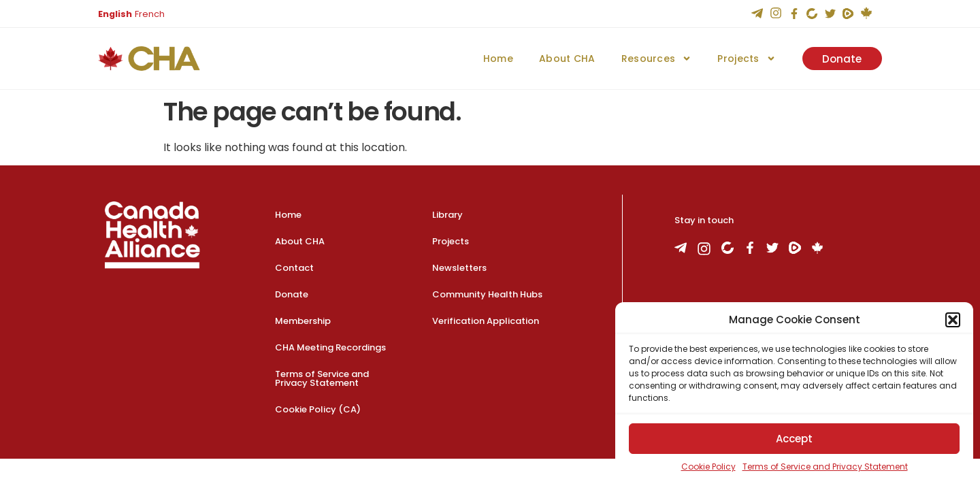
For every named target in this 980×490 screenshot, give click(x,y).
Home (497, 59)
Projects (746, 59)
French (150, 14)
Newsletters (459, 268)
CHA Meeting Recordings (330, 347)
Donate (292, 294)
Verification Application (486, 321)
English (115, 14)
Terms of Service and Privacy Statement (825, 467)
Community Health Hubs (487, 294)
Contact (294, 268)
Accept (794, 439)
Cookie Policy (708, 467)
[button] (953, 320)
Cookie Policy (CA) (318, 409)
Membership (303, 321)
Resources (656, 59)
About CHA (567, 59)
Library (447, 215)
